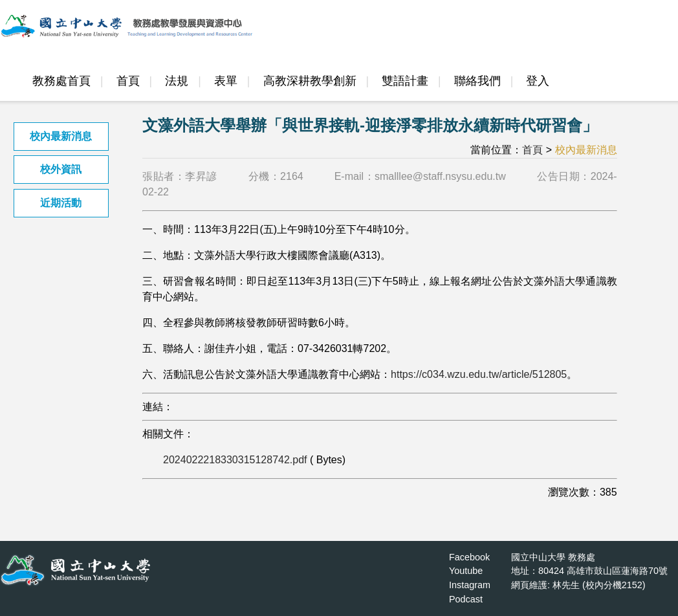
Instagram (470, 585)
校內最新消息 (61, 136)
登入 (538, 81)
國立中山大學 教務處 (553, 557)
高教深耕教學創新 (310, 81)
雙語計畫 (405, 81)
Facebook (469, 557)
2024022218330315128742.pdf (235, 460)
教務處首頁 (61, 81)
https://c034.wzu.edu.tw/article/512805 (479, 374)
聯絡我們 (477, 81)
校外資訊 (61, 169)
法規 (177, 81)
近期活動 (61, 203)
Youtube (466, 571)
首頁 (128, 81)
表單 (226, 81)
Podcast (466, 599)
